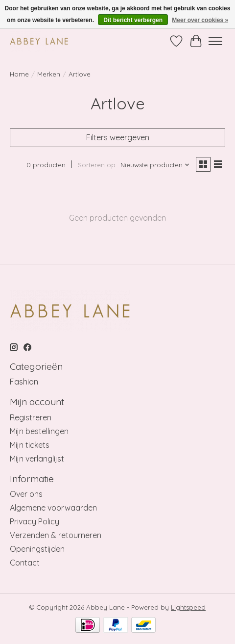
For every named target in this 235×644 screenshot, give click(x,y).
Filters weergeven (118, 137)
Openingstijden (37, 549)
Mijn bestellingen (39, 431)
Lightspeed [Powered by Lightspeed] (188, 607)
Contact (25, 563)
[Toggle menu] (215, 41)
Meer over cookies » (200, 20)
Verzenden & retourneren (56, 535)
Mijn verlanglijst (37, 459)
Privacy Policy (35, 521)
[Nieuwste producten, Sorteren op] (155, 165)
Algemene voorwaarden (53, 508)
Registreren (31, 417)
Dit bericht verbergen (133, 20)
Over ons (26, 494)
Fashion (24, 382)
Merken (49, 74)
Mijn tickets (30, 445)
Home (19, 74)
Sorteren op (97, 165)
